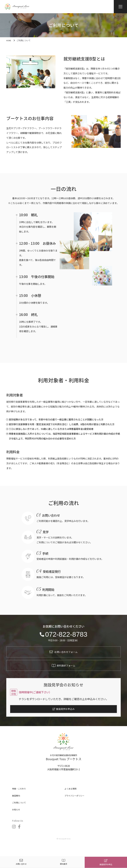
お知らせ (17, 815)
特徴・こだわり (20, 794)
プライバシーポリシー (76, 801)
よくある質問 (71, 794)
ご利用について (20, 808)
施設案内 (17, 801)
